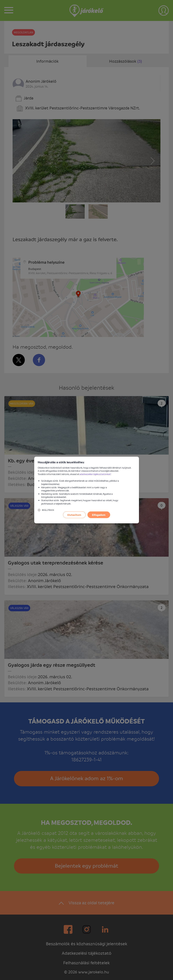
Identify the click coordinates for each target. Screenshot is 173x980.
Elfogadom (99, 515)
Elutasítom (74, 515)
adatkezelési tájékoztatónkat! (95, 474)
